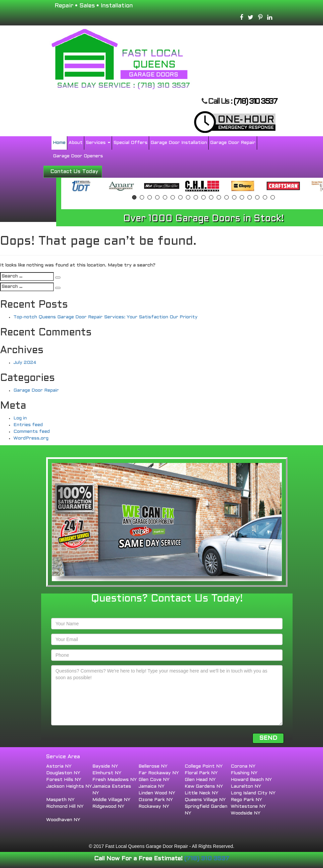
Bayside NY (105, 766)
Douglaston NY (63, 773)
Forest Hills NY (64, 780)
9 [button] (196, 197)
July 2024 (25, 363)
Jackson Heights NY (69, 786)
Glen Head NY (200, 780)
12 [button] (219, 197)
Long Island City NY (253, 793)
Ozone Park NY (156, 800)
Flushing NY (244, 773)
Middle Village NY (111, 800)
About (76, 143)
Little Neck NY (201, 793)
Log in (20, 418)
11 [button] (211, 197)
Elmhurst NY (107, 773)
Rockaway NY (154, 807)
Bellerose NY (153, 766)
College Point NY (204, 766)
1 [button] (134, 197)
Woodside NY (246, 813)
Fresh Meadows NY (115, 780)
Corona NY (243, 766)
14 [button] (234, 197)
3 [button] (150, 197)
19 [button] (273, 197)
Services (98, 143)
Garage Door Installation (179, 143)
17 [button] (257, 197)
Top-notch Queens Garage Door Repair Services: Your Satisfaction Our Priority (105, 317)
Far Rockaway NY (159, 773)
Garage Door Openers (78, 156)
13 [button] (227, 197)
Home (59, 143)
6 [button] (173, 197)
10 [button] (203, 197)
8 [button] (188, 197)
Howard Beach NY (251, 780)
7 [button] (180, 197)
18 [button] (265, 197)
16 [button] (250, 197)
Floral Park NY (201, 773)
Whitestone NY (248, 807)
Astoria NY (59, 766)
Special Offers (130, 143)
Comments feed (32, 432)
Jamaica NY (151, 786)
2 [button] (142, 197)
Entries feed (28, 425)
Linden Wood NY (157, 793)
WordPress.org (31, 438)
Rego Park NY (246, 800)
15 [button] (242, 197)
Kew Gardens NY (204, 786)
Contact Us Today (74, 172)
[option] (81, 186)
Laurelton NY (246, 786)
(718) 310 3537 (255, 102)
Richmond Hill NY (65, 807)
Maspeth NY (60, 800)
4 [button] (157, 197)
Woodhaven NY (63, 820)
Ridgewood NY (108, 807)
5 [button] (165, 197)
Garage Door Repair (233, 143)
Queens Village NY (205, 800)
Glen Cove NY (154, 780)
